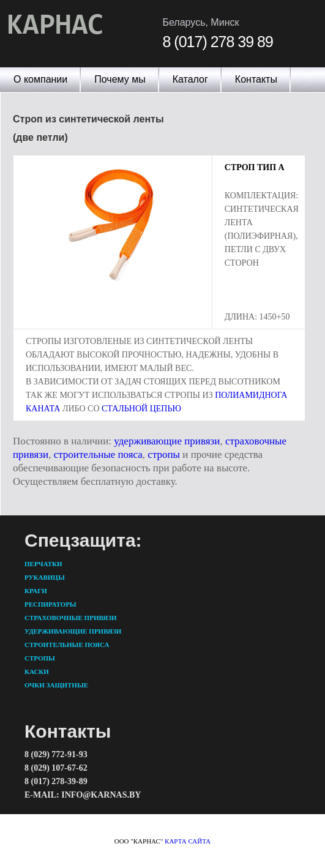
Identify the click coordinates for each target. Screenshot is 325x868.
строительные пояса (98, 455)
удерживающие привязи (167, 441)
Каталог (190, 79)
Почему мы (120, 79)
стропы (164, 455)
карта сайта (188, 841)
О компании (40, 79)
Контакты (256, 79)
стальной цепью (141, 409)
